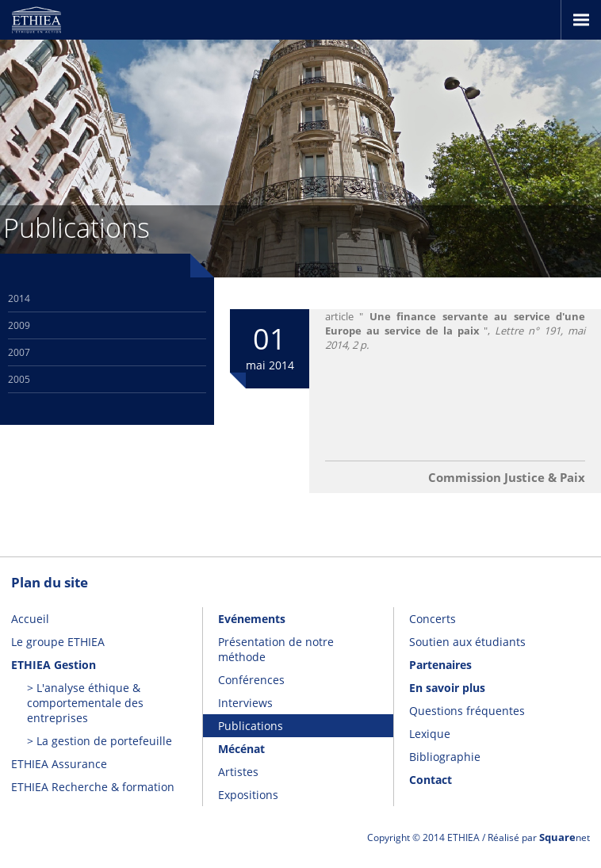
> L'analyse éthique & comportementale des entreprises (85, 703)
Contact (431, 780)
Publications (251, 726)
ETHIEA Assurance (59, 764)
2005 (19, 379)
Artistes (238, 772)
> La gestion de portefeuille (100, 741)
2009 (19, 325)
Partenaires (440, 665)
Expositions (248, 795)
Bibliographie (445, 757)
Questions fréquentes (467, 711)
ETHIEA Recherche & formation (93, 787)
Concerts (433, 619)
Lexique (430, 734)
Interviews (245, 703)
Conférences (251, 680)
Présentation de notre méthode (276, 649)
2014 (19, 298)
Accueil (30, 619)
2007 (19, 352)
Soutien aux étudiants (467, 642)
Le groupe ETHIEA (58, 642)
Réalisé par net (539, 837)
